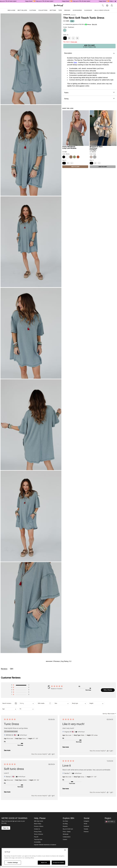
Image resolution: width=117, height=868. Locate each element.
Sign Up (6, 828)
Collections (43, 10)
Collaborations (67, 837)
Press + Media (67, 832)
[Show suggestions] (110, 822)
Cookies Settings (13, 863)
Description (89, 53)
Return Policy (38, 824)
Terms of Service (38, 834)
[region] (35, 857)
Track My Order (38, 840)
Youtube (86, 829)
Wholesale (66, 834)
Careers (65, 840)
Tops (60, 10)
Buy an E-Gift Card (68, 829)
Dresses (67, 10)
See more (7, 750)
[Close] (65, 850)
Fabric (89, 93)
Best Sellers (22, 10)
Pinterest (86, 832)
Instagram (86, 821)
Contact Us (37, 829)
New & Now (11, 10)
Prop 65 (36, 837)
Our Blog (65, 824)
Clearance (88, 10)
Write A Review (108, 690)
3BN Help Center (39, 821)
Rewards (65, 826)
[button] (20, 685)
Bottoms (53, 10)
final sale (74, 42)
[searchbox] (8, 703)
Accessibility (37, 842)
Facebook (86, 826)
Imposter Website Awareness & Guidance (45, 845)
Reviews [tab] (4, 669)
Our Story (65, 821)
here (75, 62)
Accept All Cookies (58, 863)
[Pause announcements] (115, 1)
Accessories (77, 10)
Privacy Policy (38, 832)
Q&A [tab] (12, 669)
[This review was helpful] (49, 754)
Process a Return (39, 826)
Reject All (44, 863)
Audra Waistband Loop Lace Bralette (69, 147)
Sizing (89, 99)
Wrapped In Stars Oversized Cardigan (96, 148)
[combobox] (27, 703)
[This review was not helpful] (53, 754)
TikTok (85, 824)
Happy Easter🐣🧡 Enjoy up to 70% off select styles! (41, 1)
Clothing (33, 10)
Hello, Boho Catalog (102, 10)
